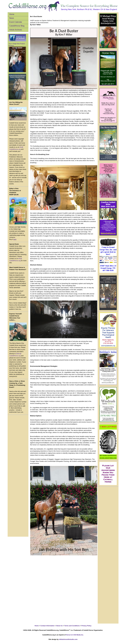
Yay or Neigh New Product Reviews (17, 58)
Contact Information (47, 626)
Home (12, 14)
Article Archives (16, 30)
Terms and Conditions (72, 626)
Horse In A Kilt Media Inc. (75, 635)
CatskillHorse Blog (17, 26)
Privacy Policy (86, 626)
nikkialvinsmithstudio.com (68, 639)
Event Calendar (16, 22)
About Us (59, 626)
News (12, 18)
